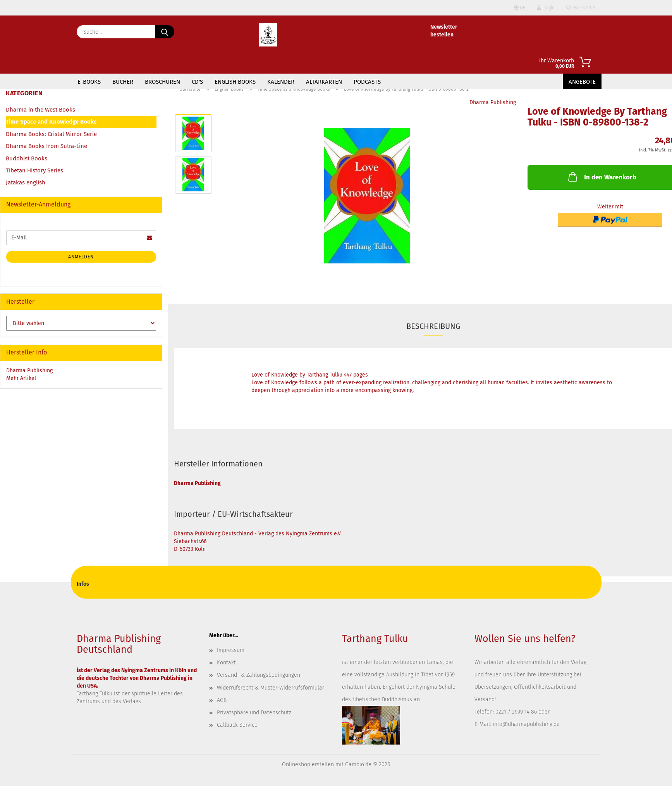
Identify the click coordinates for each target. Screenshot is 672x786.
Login (546, 8)
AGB (222, 700)
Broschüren (162, 82)
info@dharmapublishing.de (526, 724)
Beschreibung (433, 326)
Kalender (281, 82)
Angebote (582, 82)
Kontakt (226, 663)
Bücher (123, 82)
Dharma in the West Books (40, 110)
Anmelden (81, 257)
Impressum (231, 650)
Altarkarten (324, 82)
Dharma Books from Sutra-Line (46, 146)
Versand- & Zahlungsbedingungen (259, 675)
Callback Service (237, 725)
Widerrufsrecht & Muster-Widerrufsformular (271, 688)
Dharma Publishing (493, 102)
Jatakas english (26, 182)
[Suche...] (165, 32)
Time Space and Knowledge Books (51, 122)
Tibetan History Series (34, 170)
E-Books (89, 82)
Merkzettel (581, 8)
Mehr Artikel (21, 378)
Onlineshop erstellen (308, 765)
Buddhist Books (27, 158)
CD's (197, 82)
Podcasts (367, 82)
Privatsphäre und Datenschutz (254, 713)
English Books (235, 82)
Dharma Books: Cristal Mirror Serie (51, 134)
